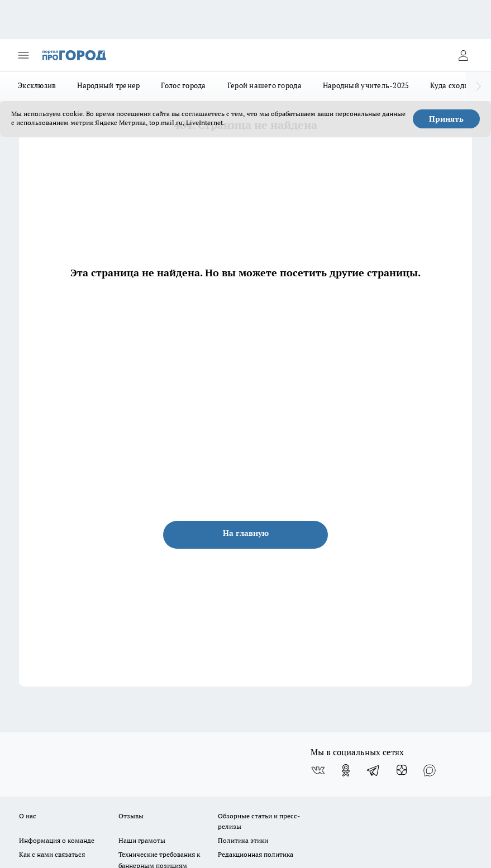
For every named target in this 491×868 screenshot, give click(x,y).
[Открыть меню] (23, 55)
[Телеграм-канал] (374, 770)
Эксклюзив (37, 85)
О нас (28, 816)
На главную (246, 533)
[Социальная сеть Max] (430, 770)
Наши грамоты (142, 840)
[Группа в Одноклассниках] (346, 770)
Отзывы (131, 816)
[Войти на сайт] (463, 55)
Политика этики (243, 840)
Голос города (183, 85)
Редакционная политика (256, 854)
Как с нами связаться (52, 854)
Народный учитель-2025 (366, 85)
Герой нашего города (264, 85)
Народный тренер (108, 85)
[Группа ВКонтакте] (318, 770)
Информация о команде (57, 840)
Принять (446, 119)
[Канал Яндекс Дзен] (402, 770)
